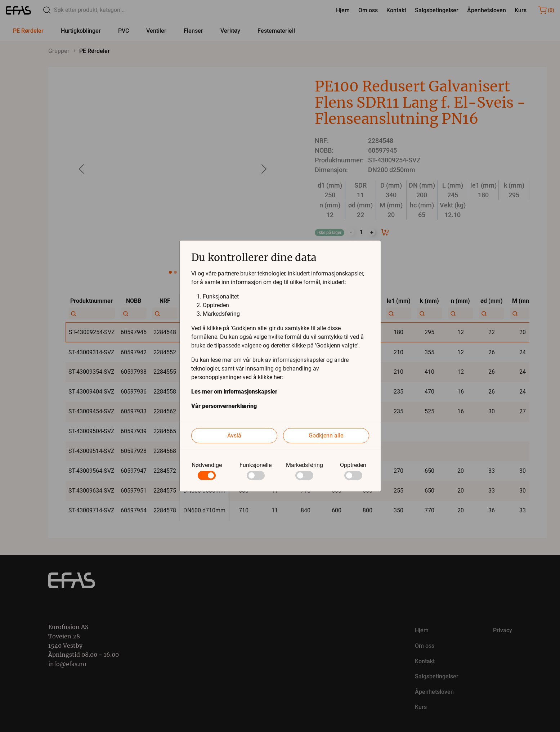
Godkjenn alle (326, 435)
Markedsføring (304, 465)
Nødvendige (207, 465)
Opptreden (353, 465)
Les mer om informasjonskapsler (234, 392)
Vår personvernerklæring (224, 406)
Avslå (234, 435)
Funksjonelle (256, 465)
